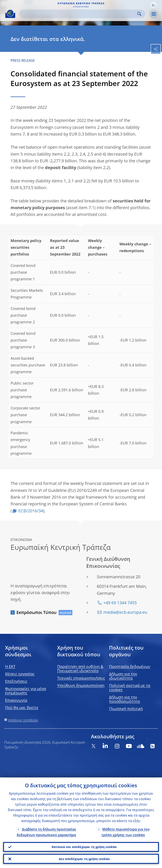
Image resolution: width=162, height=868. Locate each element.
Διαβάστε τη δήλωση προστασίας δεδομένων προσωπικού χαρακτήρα (46, 831)
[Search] (79, 14)
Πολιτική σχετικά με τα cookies (130, 688)
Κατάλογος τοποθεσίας (23, 720)
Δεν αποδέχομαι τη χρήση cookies (84, 859)
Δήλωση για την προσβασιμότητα (124, 699)
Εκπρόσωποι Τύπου (36, 612)
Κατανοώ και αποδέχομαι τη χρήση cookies (84, 846)
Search (139, 14)
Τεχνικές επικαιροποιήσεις (81, 678)
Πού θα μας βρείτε (22, 708)
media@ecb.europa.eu (125, 612)
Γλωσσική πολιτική (126, 709)
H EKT (10, 666)
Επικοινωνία (16, 700)
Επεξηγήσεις (16, 681)
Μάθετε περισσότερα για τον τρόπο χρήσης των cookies (126, 831)
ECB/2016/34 (31, 511)
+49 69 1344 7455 (120, 603)
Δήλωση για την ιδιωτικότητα (123, 676)
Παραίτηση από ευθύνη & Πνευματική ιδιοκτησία (80, 669)
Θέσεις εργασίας (20, 674)
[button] (153, 5)
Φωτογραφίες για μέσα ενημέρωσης (26, 691)
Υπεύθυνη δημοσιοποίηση (81, 685)
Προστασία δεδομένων (130, 666)
